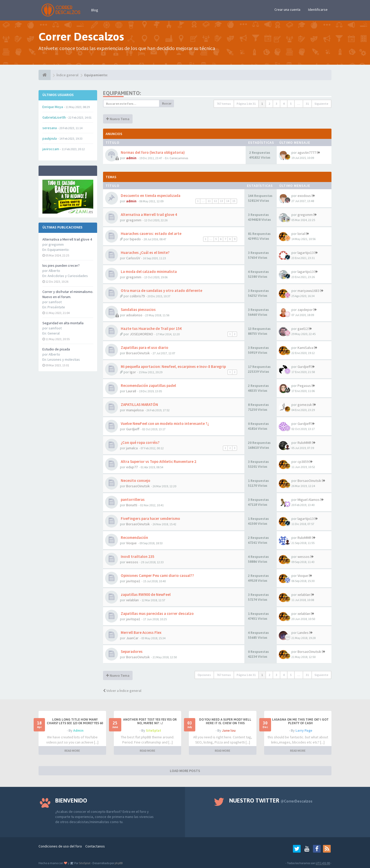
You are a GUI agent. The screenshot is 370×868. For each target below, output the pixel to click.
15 (234, 201)
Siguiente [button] (321, 104)
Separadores (131, 651)
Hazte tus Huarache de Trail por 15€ (151, 328)
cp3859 (303, 462)
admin (131, 158)
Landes (303, 633)
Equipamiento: (58, 250)
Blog (95, 10)
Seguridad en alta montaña (63, 323)
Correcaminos (179, 158)
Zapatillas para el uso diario (144, 347)
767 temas (224, 104)
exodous (304, 196)
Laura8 (131, 391)
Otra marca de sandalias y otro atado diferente (161, 290)
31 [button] (307, 104)
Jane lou (229, 730)
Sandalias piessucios (138, 309)
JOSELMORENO (141, 334)
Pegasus (304, 386)
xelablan (132, 600)
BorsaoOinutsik (138, 353)
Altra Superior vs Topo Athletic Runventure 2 (158, 461)
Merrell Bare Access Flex (141, 632)
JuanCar (132, 638)
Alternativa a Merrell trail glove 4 (67, 239)
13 (221, 201)
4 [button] (284, 104)
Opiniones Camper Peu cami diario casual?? (157, 575)
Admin (78, 730)
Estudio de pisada (56, 349)
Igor (133, 372)
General (54, 333)
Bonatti (132, 505)
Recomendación (134, 537)
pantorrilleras (132, 499)
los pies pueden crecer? (61, 265)
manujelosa (135, 410)
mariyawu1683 (308, 291)
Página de (246, 104)
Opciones (204, 675)
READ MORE (72, 751)
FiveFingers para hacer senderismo (150, 518)
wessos (132, 562)
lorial (301, 234)
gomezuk (305, 405)
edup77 (132, 467)
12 (215, 201)
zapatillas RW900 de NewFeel (145, 594)
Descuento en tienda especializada (150, 195)
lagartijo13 (306, 253)
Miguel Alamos (309, 500)
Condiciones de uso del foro (60, 846)
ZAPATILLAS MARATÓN (139, 404)
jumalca (132, 448)
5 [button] (291, 104)
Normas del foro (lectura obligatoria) (152, 152)
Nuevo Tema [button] (118, 119)
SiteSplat (154, 730)
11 (209, 201)
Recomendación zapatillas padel (148, 385)
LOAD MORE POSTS (185, 771)
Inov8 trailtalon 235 (137, 556)
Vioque (131, 543)
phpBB (119, 863)
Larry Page (304, 730)
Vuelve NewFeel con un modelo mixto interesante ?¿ (165, 423)
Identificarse (318, 9)
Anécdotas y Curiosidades (68, 276)
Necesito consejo (135, 480)
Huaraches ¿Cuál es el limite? (145, 252)
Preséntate (56, 307)
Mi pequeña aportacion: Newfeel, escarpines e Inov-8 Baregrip (173, 366)
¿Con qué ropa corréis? (140, 442)
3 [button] (276, 104)
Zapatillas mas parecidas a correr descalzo (157, 613)
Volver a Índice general (122, 691)
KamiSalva (305, 348)
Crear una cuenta (287, 9)
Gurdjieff (304, 367)
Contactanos (95, 846)
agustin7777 (307, 152)
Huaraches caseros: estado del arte (151, 233)
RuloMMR (304, 443)
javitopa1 (133, 581)
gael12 (303, 329)
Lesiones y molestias (64, 359)
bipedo (135, 239)
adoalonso (134, 315)
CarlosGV (133, 258)
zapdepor (305, 310)
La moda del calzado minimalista (148, 271)
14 (228, 201)
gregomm (134, 220)
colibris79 (137, 296)
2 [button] (269, 104)
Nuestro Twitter (271, 800)
